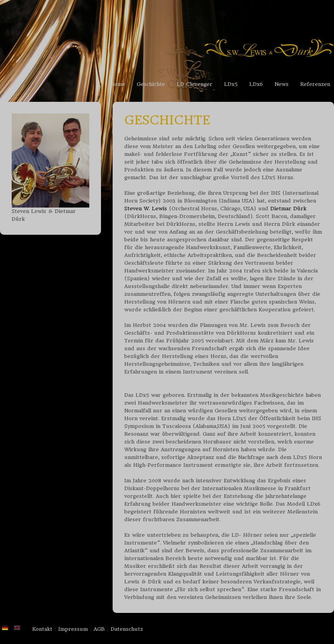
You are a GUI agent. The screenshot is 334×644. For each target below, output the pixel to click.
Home (117, 84)
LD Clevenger (195, 84)
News (282, 84)
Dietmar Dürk (288, 209)
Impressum (73, 629)
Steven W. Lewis (146, 209)
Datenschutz (127, 629)
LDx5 (231, 84)
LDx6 (256, 84)
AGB (99, 629)
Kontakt (42, 629)
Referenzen (315, 84)
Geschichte (151, 84)
